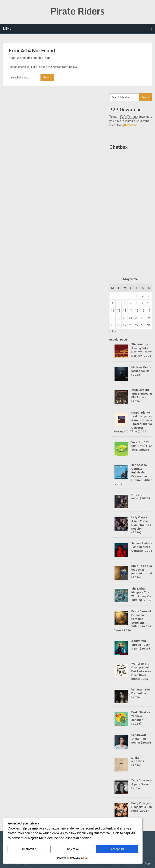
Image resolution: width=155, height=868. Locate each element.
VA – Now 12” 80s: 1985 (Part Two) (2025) (142, 446)
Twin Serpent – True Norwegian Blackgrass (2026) (142, 395)
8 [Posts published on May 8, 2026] (137, 303)
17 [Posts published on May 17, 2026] (149, 311)
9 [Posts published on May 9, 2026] (143, 303)
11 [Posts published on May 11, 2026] (113, 311)
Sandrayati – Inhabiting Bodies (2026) (141, 739)
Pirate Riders (77, 11)
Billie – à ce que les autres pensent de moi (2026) (142, 571)
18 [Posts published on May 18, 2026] (113, 318)
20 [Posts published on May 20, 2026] (125, 318)
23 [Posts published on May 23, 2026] (143, 318)
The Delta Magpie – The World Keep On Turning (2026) (142, 594)
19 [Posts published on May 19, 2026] (119, 318)
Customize (29, 849)
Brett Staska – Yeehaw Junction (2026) (141, 718)
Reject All (73, 849)
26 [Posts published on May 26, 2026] (119, 325)
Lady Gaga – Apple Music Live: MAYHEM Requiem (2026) (141, 525)
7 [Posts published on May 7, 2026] (131, 303)
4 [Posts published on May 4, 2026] (112, 303)
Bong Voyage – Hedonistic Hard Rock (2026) (142, 807)
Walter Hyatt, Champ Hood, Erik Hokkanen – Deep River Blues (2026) (142, 671)
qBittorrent (129, 125)
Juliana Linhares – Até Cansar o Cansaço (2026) (142, 547)
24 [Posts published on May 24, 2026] (149, 318)
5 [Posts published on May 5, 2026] (119, 303)
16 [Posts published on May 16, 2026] (143, 311)
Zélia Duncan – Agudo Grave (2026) (141, 784)
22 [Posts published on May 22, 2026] (137, 318)
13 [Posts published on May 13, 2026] (125, 311)
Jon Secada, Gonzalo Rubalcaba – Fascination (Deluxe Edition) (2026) (134, 474)
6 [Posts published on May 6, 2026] (125, 303)
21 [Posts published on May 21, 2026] (131, 318)
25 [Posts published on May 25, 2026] (113, 325)
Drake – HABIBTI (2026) (138, 761)
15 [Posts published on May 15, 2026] (137, 311)
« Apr (113, 331)
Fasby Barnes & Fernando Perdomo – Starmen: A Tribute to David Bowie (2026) (133, 621)
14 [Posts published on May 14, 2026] (131, 311)
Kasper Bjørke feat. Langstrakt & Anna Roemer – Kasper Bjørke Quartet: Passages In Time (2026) (133, 422)
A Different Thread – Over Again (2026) (141, 645)
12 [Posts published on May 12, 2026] (119, 311)
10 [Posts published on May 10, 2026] (149, 303)
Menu (7, 29)
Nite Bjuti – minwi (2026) (141, 496)
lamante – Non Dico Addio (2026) (141, 693)
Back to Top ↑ (143, 863)
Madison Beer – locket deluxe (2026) (141, 371)
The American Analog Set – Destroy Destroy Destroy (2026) (142, 350)
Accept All (117, 849)
